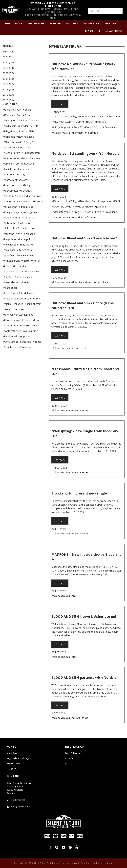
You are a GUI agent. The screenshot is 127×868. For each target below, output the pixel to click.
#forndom (35, 238)
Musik (19, 23)
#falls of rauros (12, 227)
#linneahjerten (11, 271)
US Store (111, 23)
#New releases (25, 147)
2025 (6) (7, 57)
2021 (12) (8, 79)
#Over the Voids (13, 152)
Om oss (69, 763)
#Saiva (30, 157)
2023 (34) (8, 68)
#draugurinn (10, 217)
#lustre (25, 271)
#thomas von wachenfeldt (18, 325)
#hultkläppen (11, 254)
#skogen (18, 314)
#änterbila (25, 352)
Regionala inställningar (18, 758)
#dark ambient (22, 211)
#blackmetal (26, 201)
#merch (36, 271)
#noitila (25, 292)
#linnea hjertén (24, 265)
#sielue (7, 314)
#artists (8, 179)
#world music (30, 341)
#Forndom (23, 136)
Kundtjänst (12, 753)
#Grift (34, 136)
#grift (19, 244)
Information (91, 23)
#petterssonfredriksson (17, 308)
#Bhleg (27, 120)
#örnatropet (26, 357)
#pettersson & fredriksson (19, 303)
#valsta (8, 335)
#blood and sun (24, 206)
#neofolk (8, 287)
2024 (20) (8, 62)
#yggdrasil (26, 346)
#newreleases (11, 292)
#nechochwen (32, 281)
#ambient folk (11, 173)
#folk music (24, 233)
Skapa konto (13, 763)
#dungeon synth (13, 222)
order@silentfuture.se (21, 807)
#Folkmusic (10, 136)
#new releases (23, 287)
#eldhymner (30, 222)
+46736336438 (17, 800)
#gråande (30, 244)
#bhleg (27, 195)
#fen (25, 227)
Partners (72, 23)
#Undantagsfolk (31, 163)
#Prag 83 (29, 152)
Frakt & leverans (74, 753)
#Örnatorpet (11, 352)
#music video (21, 276)
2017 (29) (8, 100)
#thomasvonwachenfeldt (17, 330)
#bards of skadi (12, 195)
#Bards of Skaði (12, 120)
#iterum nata (24, 260)
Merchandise (36, 23)
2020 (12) (8, 84)
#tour (36, 330)
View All (8, 51)
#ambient (35, 168)
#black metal (11, 201)
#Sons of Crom (12, 163)
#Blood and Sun (12, 125)
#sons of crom (33, 314)
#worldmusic (11, 346)
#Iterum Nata (27, 141)
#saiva (36, 308)
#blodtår (8, 206)
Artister (55, 23)
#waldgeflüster (12, 341)
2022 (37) (8, 73)
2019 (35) (8, 89)
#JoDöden (9, 147)
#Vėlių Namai (21, 168)
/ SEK (89, 31)
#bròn (38, 206)
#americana (27, 173)
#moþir (7, 276)
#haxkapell (24, 249)
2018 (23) (8, 95)
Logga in (11, 768)
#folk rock (9, 238)
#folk (32, 227)
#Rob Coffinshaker (14, 157)
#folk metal (10, 233)
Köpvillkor (70, 758)
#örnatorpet (10, 357)
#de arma (37, 211)
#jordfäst (9, 265)
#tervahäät (19, 319)
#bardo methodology (15, 190)
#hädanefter (27, 254)
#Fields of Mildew (29, 130)
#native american (13, 281)
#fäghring (9, 244)
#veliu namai (30, 335)
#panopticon (10, 298)
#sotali (7, 319)
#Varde (8, 168)
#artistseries (21, 179)
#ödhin (37, 352)
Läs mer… (60, 104)
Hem (8, 23)
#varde (18, 335)
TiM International (105, 863)
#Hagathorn (10, 141)
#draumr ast (26, 217)
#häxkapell (9, 260)
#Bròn (26, 125)
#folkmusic (22, 238)
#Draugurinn (10, 130)
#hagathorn (10, 249)
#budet (8, 211)
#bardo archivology (14, 184)
